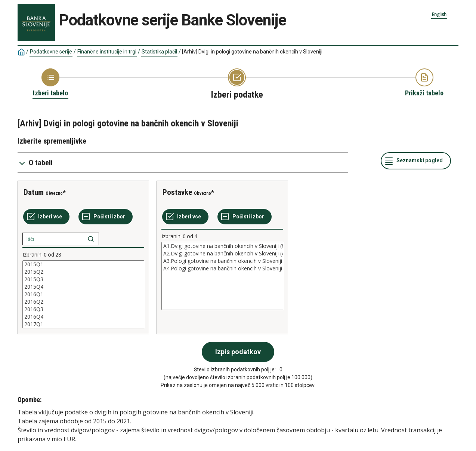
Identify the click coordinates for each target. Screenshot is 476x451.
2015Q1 (83, 264)
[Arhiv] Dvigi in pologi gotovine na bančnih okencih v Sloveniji (252, 52)
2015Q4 (83, 287)
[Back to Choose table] (50, 83)
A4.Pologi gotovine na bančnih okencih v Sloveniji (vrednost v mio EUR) (222, 269)
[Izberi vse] (46, 217)
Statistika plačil (159, 52)
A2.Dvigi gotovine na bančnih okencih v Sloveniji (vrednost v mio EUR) (222, 254)
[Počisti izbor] (106, 217)
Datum (34, 192)
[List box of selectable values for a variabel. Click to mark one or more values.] (83, 294)
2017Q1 (83, 324)
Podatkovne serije (51, 52)
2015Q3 (83, 279)
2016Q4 (83, 317)
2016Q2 (83, 302)
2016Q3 (83, 309)
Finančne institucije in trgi (107, 52)
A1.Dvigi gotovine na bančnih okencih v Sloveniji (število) (222, 246)
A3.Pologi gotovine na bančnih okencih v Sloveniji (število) (222, 261)
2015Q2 (83, 272)
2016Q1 (83, 294)
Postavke (177, 192)
